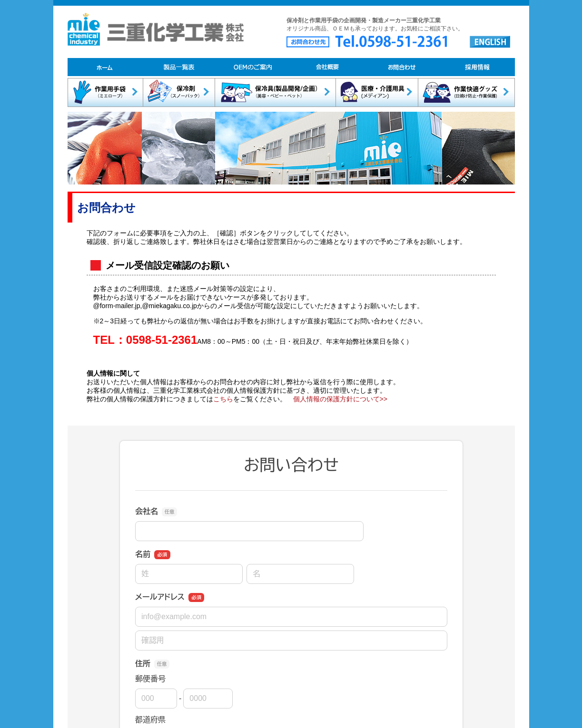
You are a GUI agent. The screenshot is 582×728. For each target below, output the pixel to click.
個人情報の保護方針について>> (340, 399)
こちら (223, 399)
